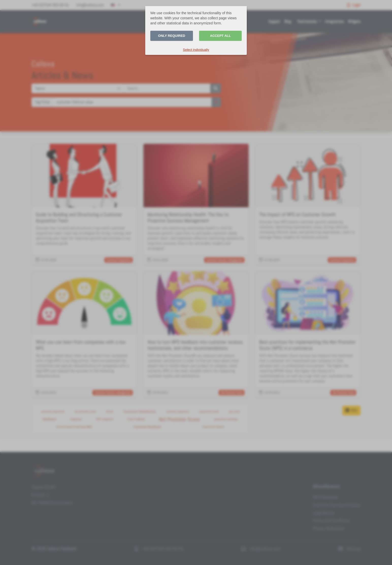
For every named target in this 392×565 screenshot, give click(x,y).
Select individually (196, 50)
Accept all (220, 36)
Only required (172, 36)
